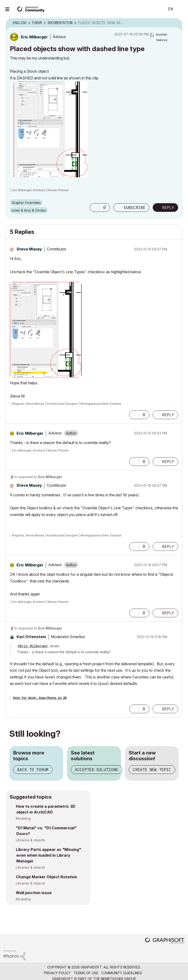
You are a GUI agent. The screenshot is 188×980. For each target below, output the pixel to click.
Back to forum (33, 770)
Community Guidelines (122, 973)
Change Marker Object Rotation (46, 877)
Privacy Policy (57, 973)
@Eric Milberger (33, 646)
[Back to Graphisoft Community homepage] (32, 9)
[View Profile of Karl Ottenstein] (31, 637)
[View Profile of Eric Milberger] (34, 37)
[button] (49, 129)
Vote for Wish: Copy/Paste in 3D (40, 698)
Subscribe (134, 208)
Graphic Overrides (26, 203)
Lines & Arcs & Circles (29, 210)
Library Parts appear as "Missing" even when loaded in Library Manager (49, 855)
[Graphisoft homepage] (165, 941)
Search (156, 9)
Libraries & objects (30, 840)
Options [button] (176, 23)
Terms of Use (86, 973)
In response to (38, 477)
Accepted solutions (97, 770)
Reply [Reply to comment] (168, 415)
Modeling (23, 818)
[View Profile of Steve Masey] (29, 249)
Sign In (180, 9)
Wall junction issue (34, 893)
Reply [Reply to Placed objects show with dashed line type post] (168, 208)
